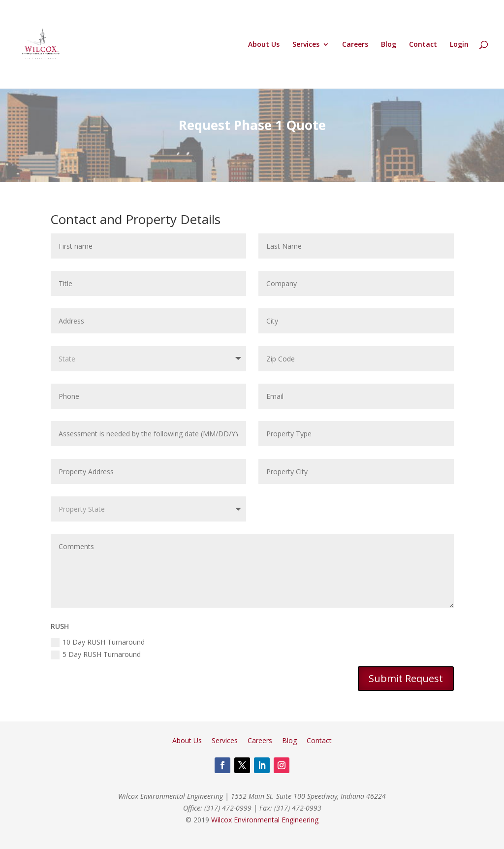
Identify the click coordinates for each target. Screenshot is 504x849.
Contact (423, 45)
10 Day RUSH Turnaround (98, 642)
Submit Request (406, 678)
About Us (264, 45)
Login (459, 45)
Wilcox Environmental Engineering (265, 820)
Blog (389, 45)
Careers (355, 45)
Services (306, 45)
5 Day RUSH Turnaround (96, 654)
